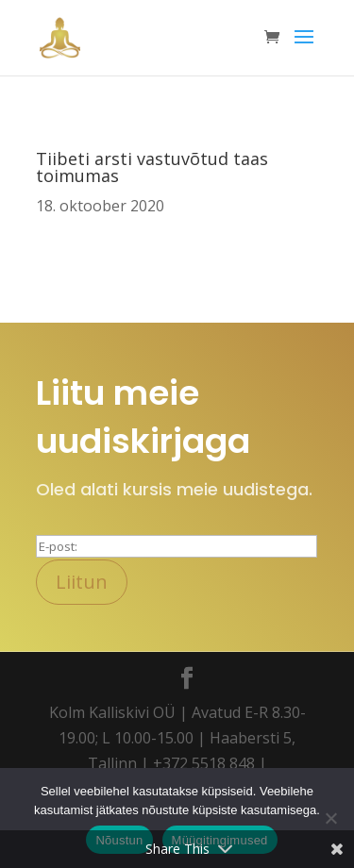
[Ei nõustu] (330, 818)
